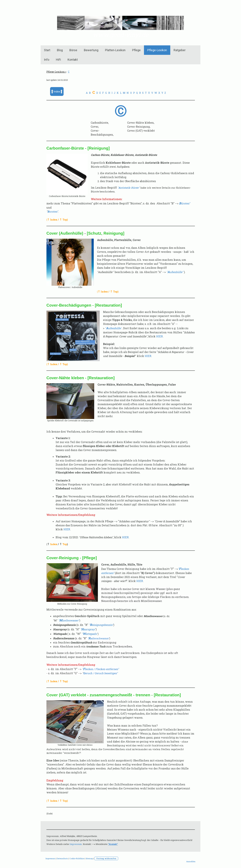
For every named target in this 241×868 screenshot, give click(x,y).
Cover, (95, 127)
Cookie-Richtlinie (77, 858)
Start (47, 50)
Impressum (76, 844)
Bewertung (91, 50)
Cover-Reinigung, (139, 127)
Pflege (136, 50)
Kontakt (73, 60)
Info (47, 60)
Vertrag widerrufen (106, 858)
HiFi (58, 60)
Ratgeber (180, 50)
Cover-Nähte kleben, (141, 123)
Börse (73, 50)
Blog (60, 50)
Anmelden (191, 861)
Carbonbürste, (100, 123)
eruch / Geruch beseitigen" (100, 673)
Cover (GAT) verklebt (141, 131)
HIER (159, 336)
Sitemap (89, 858)
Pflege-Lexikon (157, 50)
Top (65, 220)
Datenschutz (62, 858)
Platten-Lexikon (115, 50)
